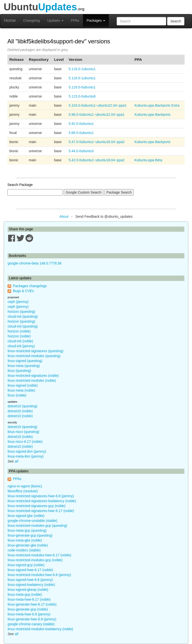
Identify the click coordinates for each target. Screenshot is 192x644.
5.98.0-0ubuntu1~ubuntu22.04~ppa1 (97, 115)
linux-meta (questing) (24, 366)
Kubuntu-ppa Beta (148, 160)
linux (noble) (17, 395)
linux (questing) (19, 371)
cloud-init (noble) (20, 341)
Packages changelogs (30, 286)
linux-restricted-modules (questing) (34, 356)
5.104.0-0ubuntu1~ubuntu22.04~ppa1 (98, 105)
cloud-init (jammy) (21, 346)
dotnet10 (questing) (23, 406)
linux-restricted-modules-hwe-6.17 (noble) (39, 555)
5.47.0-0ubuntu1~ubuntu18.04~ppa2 (97, 142)
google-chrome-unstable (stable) (32, 521)
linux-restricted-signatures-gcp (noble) (37, 506)
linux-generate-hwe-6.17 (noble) (32, 604)
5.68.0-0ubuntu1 (81, 133)
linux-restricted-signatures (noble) (33, 376)
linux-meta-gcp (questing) (27, 530)
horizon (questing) (21, 312)
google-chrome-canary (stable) (31, 624)
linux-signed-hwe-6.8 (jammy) (30, 580)
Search (176, 21)
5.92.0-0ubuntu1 (81, 124)
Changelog (32, 20)
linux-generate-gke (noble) (28, 545)
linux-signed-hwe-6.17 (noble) (30, 570)
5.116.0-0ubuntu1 (82, 87)
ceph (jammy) (18, 302)
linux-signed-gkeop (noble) (28, 590)
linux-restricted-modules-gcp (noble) (35, 560)
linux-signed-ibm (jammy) (27, 451)
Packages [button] (96, 20)
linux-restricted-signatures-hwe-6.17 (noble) (41, 511)
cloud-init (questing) (23, 316)
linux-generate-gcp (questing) (30, 535)
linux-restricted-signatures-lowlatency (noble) (42, 501)
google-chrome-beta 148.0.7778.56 (35, 263)
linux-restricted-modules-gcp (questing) (37, 526)
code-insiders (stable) (24, 550)
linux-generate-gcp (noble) (28, 609)
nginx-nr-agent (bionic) (25, 486)
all (16, 461)
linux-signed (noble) (23, 385)
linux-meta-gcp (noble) (25, 594)
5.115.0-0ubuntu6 (82, 96)
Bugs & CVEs (24, 291)
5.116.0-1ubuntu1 (82, 69)
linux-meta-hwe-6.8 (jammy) (29, 614)
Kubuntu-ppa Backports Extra (157, 105)
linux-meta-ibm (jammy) (26, 456)
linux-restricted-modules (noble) (32, 380)
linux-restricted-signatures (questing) (35, 351)
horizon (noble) (19, 331)
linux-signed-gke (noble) (26, 516)
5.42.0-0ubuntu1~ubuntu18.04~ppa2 (97, 160)
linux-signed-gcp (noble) (26, 565)
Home (10, 20)
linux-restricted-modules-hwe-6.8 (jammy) (39, 575)
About (64, 216)
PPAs (75, 20)
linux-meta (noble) (21, 390)
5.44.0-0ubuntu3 (81, 151)
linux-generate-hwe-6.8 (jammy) (32, 619)
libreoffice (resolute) (23, 491)
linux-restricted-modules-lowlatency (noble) (40, 629)
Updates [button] (55, 20)
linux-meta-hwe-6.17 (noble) (29, 599)
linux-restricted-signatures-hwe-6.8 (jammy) (41, 496)
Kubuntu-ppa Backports (152, 115)
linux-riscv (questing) (23, 432)
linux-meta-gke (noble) (25, 540)
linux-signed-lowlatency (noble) (31, 585)
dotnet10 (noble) (20, 411)
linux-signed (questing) (25, 361)
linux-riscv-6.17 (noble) (25, 442)
